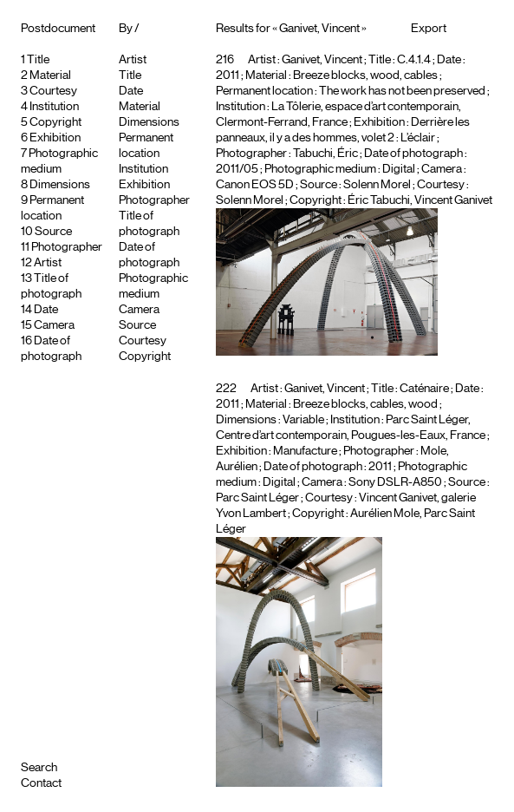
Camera (54, 325)
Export (429, 29)
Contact (41, 783)
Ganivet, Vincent (322, 60)
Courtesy (53, 91)
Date (46, 310)
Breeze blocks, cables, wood (365, 404)
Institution (54, 107)
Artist (48, 263)
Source (53, 232)
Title (38, 60)
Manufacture (305, 451)
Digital (399, 169)
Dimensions (60, 185)
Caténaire (424, 389)
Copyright (55, 122)
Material (50, 75)
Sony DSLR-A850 (395, 482)
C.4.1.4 (414, 60)
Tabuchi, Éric (325, 154)
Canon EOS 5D (255, 185)
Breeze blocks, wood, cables (365, 75)
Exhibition (55, 138)
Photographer (67, 247)
